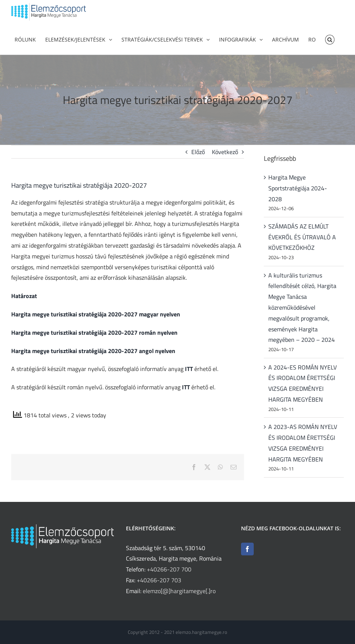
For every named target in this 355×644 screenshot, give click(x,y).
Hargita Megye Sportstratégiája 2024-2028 (298, 199)
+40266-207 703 (159, 580)
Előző (198, 163)
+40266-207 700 (169, 569)
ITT (189, 380)
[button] (330, 39)
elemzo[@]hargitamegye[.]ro (179, 591)
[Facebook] (247, 549)
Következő (225, 163)
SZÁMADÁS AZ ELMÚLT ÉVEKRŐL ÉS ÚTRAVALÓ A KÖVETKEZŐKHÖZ (302, 248)
